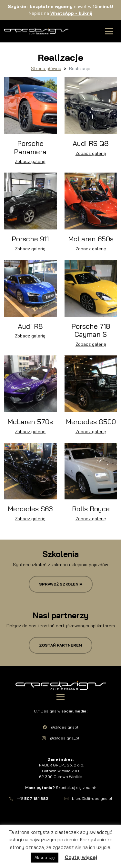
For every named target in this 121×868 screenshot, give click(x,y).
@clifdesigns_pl (60, 738)
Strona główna (46, 68)
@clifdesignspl (60, 727)
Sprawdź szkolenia (61, 584)
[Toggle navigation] (109, 31)
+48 (29, 798)
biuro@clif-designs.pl (88, 798)
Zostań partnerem (60, 645)
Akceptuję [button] (45, 857)
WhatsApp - (71, 13)
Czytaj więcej (81, 857)
